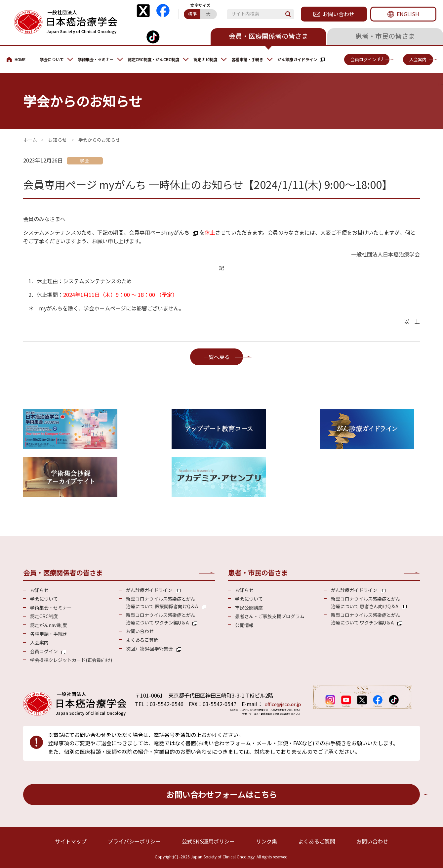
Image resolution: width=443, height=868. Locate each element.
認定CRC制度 (44, 616)
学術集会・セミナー (96, 59)
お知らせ (58, 140)
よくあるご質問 (142, 640)
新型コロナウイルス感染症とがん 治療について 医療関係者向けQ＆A (162, 602)
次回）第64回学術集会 (149, 649)
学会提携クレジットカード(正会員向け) (71, 660)
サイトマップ (71, 841)
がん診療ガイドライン (297, 59)
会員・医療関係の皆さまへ (20, 60)
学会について (52, 59)
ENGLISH (408, 14)
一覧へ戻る (217, 357)
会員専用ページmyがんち (159, 232)
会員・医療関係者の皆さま (268, 36)
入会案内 (418, 59)
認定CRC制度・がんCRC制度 (153, 59)
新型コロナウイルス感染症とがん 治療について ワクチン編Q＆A (161, 618)
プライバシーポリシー (134, 841)
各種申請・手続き (247, 59)
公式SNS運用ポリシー (208, 841)
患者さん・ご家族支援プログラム (270, 616)
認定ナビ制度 (205, 59)
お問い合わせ (339, 14)
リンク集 (266, 841)
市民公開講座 (249, 608)
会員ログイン (363, 59)
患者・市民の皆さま (385, 36)
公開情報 (244, 625)
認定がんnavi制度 (49, 625)
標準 (192, 14)
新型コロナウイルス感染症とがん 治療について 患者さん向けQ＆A (366, 602)
